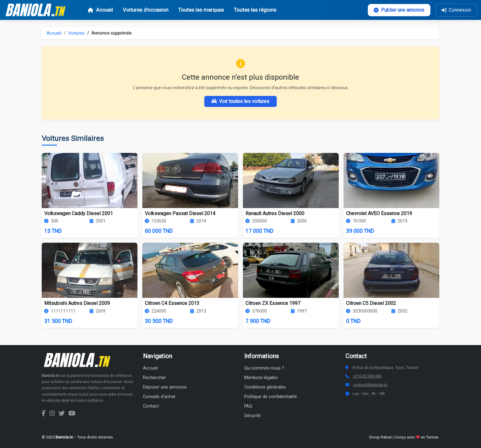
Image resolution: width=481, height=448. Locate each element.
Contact (151, 406)
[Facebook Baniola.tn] (44, 413)
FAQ (248, 406)
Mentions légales (261, 378)
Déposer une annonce (165, 387)
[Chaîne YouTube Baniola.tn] (72, 413)
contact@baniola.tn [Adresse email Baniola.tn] (370, 385)
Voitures (76, 33)
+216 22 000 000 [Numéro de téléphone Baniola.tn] (367, 376)
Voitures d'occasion (146, 10)
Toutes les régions (255, 10)
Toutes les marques (201, 10)
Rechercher (154, 378)
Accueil (54, 33)
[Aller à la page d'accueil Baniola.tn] (80, 360)
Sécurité (252, 416)
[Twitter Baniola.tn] (62, 413)
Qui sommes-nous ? (264, 368)
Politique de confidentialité (271, 397)
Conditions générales (265, 387)
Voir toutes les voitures (240, 101)
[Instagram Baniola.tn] (52, 413)
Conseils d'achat (159, 397)
